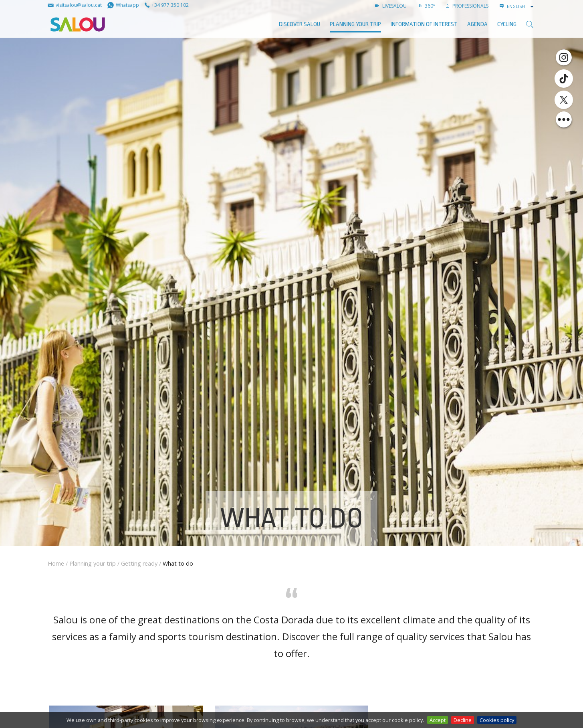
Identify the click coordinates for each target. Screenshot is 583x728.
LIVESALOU (391, 6)
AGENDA (477, 24)
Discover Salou (300, 24)
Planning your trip (355, 24)
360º (426, 6)
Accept (438, 720)
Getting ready (139, 563)
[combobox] (521, 6)
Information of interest (424, 24)
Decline (463, 720)
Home (56, 563)
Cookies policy (497, 720)
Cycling (507, 24)
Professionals (467, 6)
